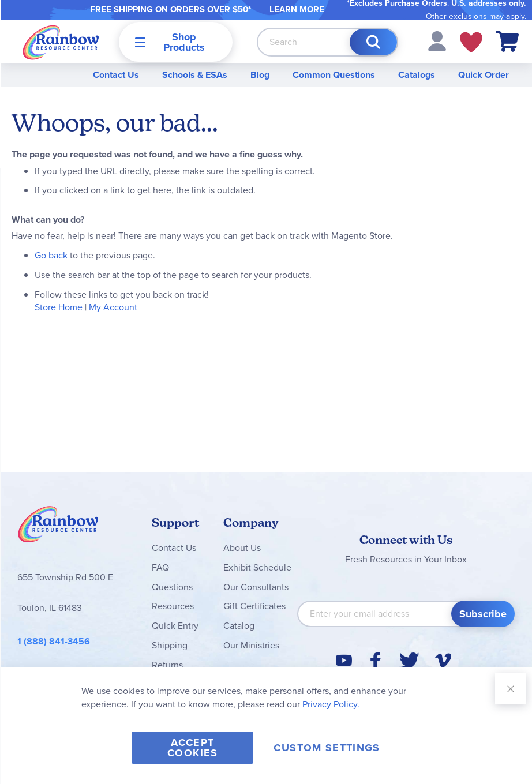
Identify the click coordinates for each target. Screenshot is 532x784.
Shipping (170, 645)
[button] (437, 41)
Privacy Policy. (331, 704)
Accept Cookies (192, 748)
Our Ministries (251, 645)
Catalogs (417, 75)
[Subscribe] (483, 614)
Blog (260, 75)
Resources (173, 606)
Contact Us (116, 75)
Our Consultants (256, 587)
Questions (172, 587)
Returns (167, 665)
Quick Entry (175, 626)
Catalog (239, 626)
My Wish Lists (471, 42)
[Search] (373, 42)
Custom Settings (327, 748)
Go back (51, 255)
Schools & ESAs (195, 75)
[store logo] (61, 42)
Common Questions (334, 75)
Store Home (59, 307)
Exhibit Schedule (257, 567)
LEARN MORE (297, 9)
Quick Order (484, 75)
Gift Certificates (254, 606)
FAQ (160, 567)
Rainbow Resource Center (58, 527)
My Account (113, 307)
